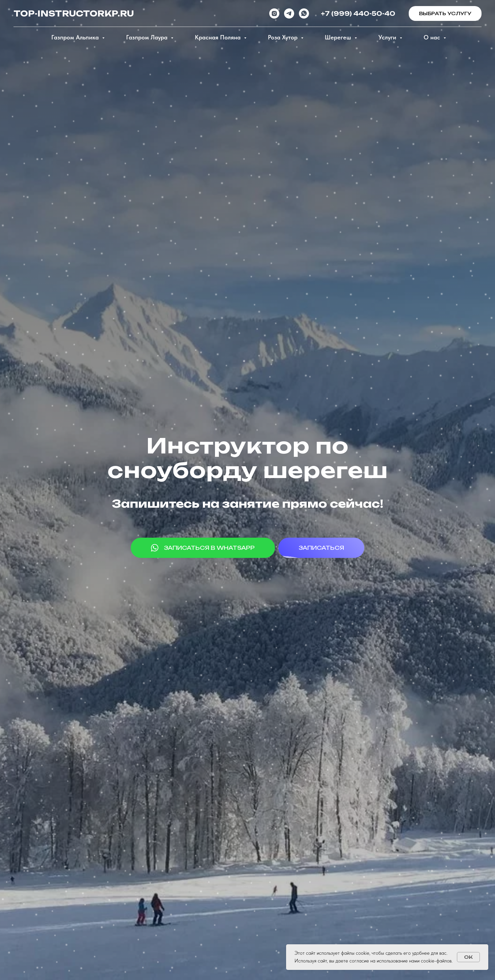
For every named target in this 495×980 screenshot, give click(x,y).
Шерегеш (339, 37)
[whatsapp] (304, 13)
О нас (433, 37)
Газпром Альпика (76, 37)
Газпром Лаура (148, 37)
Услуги (388, 37)
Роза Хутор (284, 37)
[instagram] (274, 13)
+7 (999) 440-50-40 (358, 13)
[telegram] (289, 13)
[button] (445, 14)
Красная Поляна (219, 37)
